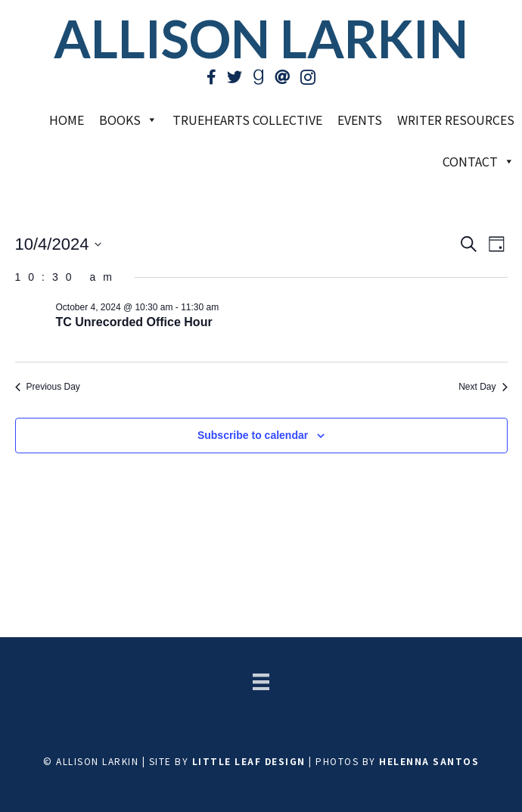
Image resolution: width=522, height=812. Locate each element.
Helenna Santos (429, 761)
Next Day (483, 387)
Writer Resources (456, 120)
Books (128, 120)
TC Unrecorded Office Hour (134, 322)
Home (67, 120)
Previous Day (48, 387)
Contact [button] (478, 161)
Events (360, 120)
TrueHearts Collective (247, 120)
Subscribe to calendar (253, 435)
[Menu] (261, 682)
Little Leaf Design (249, 761)
